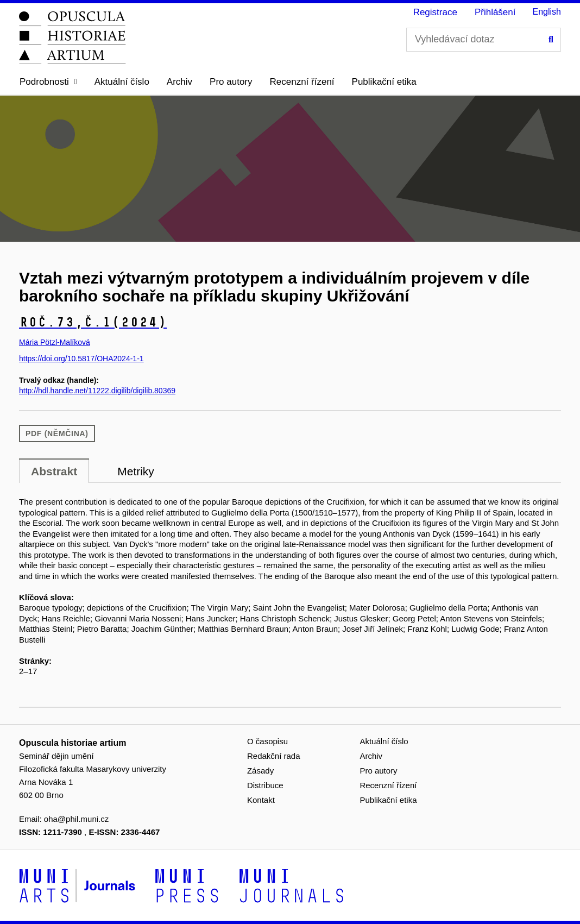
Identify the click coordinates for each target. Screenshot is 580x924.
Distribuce (265, 785)
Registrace (435, 12)
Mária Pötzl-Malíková (55, 342)
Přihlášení (495, 12)
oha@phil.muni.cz (76, 819)
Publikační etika (384, 82)
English (547, 12)
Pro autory (231, 82)
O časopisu (267, 741)
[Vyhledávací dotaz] (484, 40)
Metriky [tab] (136, 471)
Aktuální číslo (122, 82)
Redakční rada (274, 756)
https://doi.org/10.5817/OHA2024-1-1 (81, 359)
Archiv (179, 82)
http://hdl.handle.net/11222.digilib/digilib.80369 (97, 391)
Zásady (260, 771)
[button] (48, 82)
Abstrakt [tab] (54, 471)
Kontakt (261, 800)
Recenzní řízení (302, 82)
